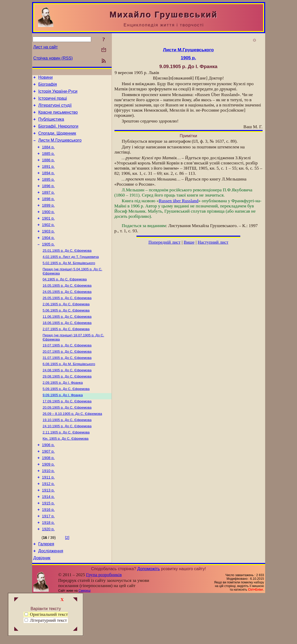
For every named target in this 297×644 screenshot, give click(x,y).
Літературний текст (48, 620)
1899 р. (48, 221)
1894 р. (48, 185)
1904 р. (48, 257)
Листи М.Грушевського (60, 148)
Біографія (48, 86)
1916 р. (48, 554)
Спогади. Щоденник (57, 140)
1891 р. (48, 177)
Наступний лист (213, 242)
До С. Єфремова (67, 271)
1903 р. (48, 250)
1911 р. (48, 518)
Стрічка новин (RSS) (53, 58)
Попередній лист (164, 242)
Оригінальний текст (46, 614)
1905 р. (48, 264)
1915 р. (48, 547)
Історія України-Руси (58, 94)
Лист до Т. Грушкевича (71, 278)
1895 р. (48, 192)
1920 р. (48, 576)
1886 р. (48, 170)
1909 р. (48, 503)
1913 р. (48, 532)
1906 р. (48, 481)
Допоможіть (148, 618)
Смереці (84, 640)
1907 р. (48, 489)
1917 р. (48, 561)
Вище (189, 242)
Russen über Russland (179, 201)
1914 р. (48, 539)
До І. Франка (63, 414)
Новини (46, 78)
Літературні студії (55, 109)
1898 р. (48, 214)
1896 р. (48, 199)
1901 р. (48, 235)
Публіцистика (51, 125)
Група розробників (104, 624)
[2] (67, 584)
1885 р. (48, 163)
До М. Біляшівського (69, 285)
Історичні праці (53, 101)
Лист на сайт (46, 47)
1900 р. (48, 228)
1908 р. (48, 496)
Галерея (46, 591)
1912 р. (48, 525)
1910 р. (48, 510)
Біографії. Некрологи (58, 132)
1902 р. (48, 243)
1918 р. (48, 568)
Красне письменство (58, 117)
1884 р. (48, 156)
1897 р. (48, 206)
